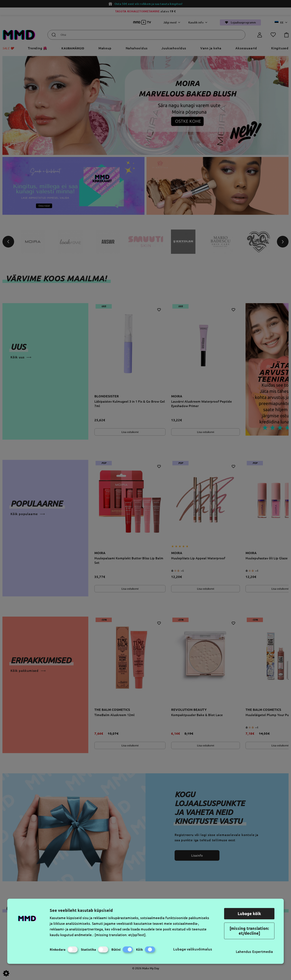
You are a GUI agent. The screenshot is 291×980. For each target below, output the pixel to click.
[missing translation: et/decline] (249, 931)
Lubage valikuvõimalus (193, 949)
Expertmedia (263, 952)
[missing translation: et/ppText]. (121, 935)
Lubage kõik (249, 914)
